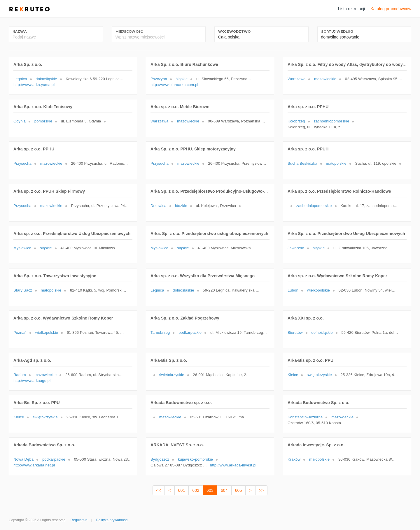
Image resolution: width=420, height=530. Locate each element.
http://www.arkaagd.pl (32, 381)
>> (261, 490)
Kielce (293, 375)
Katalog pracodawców (391, 9)
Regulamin (79, 520)
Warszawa (296, 79)
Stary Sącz (23, 290)
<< (159, 490)
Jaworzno (296, 248)
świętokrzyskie (172, 375)
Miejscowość (129, 31)
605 (239, 490)
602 (196, 490)
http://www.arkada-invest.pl (233, 465)
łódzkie (181, 206)
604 (224, 490)
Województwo (235, 31)
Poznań (20, 332)
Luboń (293, 290)
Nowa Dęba (23, 459)
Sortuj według (337, 31)
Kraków (294, 459)
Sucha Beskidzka (302, 163)
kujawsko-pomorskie (195, 459)
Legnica (20, 79)
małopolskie (336, 163)
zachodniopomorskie (332, 121)
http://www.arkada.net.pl (34, 465)
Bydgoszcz (160, 459)
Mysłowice (22, 248)
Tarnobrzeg (160, 332)
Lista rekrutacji (352, 9)
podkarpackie (190, 332)
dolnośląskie (46, 79)
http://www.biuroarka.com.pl (174, 85)
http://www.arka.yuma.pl (34, 85)
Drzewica (159, 206)
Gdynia (20, 121)
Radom (20, 375)
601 (182, 490)
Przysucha (22, 163)
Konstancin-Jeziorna (305, 417)
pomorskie (43, 121)
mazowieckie (325, 79)
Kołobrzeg (296, 121)
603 (210, 490)
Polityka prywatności (112, 520)
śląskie (182, 79)
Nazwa (20, 31)
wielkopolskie (318, 290)
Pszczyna (159, 79)
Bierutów (295, 332)
